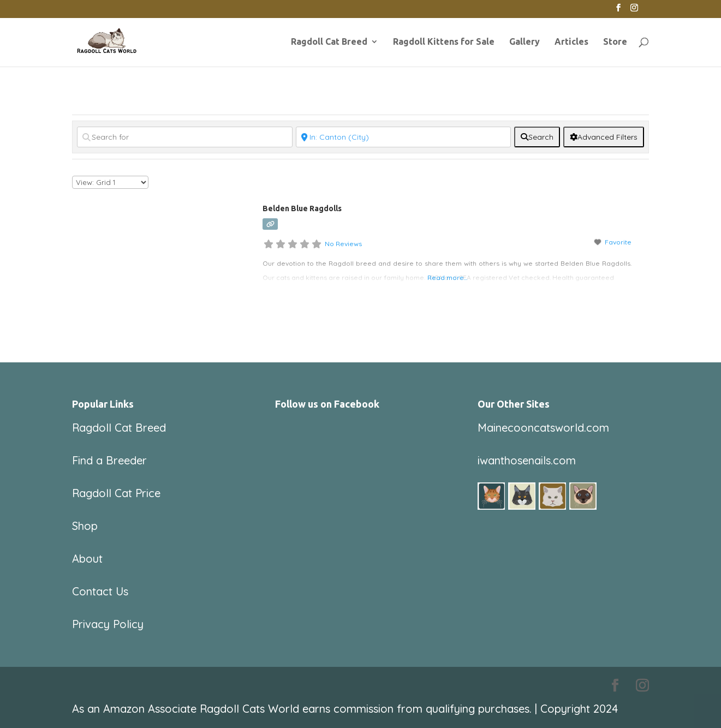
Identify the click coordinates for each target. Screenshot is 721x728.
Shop (85, 526)
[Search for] (185, 137)
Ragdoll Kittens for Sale (444, 42)
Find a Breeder (109, 460)
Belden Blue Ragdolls (302, 208)
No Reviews (343, 244)
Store (615, 42)
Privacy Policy (108, 624)
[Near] (404, 137)
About (87, 559)
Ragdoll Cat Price (116, 493)
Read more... (447, 278)
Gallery (525, 42)
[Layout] (110, 182)
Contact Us (100, 591)
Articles (571, 42)
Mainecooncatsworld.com (543, 428)
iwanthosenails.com (527, 460)
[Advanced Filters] (604, 137)
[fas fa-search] (537, 137)
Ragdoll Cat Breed (329, 42)
